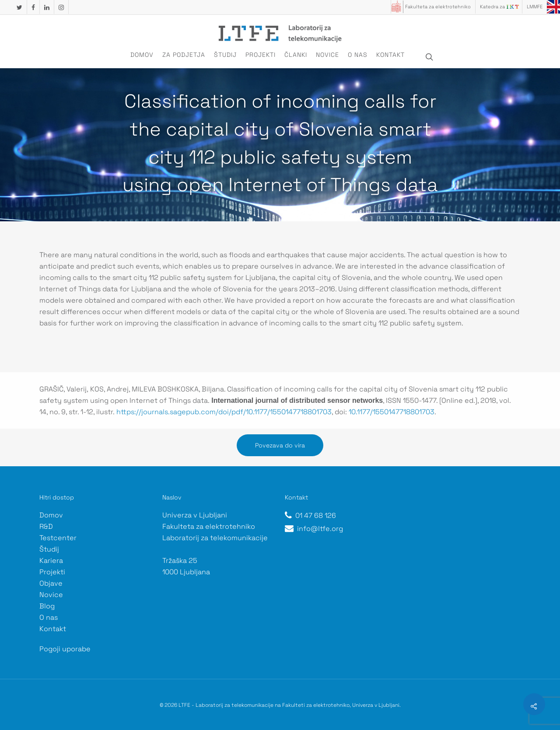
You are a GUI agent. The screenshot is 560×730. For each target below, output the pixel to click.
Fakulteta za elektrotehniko (438, 7)
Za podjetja (184, 55)
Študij (225, 55)
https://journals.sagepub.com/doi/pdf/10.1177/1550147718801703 (224, 412)
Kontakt (390, 55)
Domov (142, 55)
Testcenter (58, 538)
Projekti (261, 55)
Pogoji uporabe (65, 649)
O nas (358, 55)
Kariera (51, 561)
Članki (296, 55)
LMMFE (535, 7)
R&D (46, 526)
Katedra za (492, 7)
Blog (47, 606)
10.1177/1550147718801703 (392, 412)
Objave (51, 583)
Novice (327, 55)
